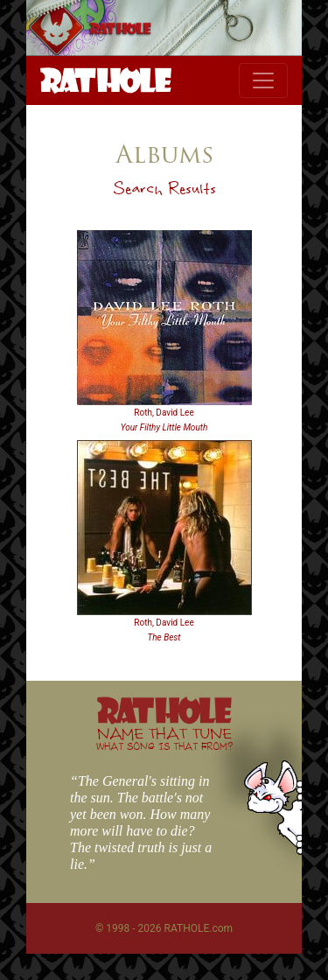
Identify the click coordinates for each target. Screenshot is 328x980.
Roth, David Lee (164, 413)
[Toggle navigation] (263, 80)
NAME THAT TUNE (164, 738)
